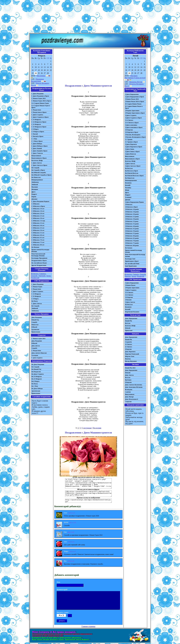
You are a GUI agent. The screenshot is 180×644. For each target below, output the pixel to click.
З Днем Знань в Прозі (132, 151)
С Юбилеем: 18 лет (38, 211)
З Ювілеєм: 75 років (132, 243)
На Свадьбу (35, 168)
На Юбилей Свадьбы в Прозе (41, 175)
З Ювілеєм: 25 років (132, 217)
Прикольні (129, 330)
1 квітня (128, 392)
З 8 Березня (129, 130)
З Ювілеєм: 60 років (132, 236)
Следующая (87, 428)
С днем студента (37, 358)
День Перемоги (130, 352)
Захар (48, 276)
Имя (58, 582)
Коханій (128, 185)
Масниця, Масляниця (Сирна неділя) (135, 77)
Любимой (35, 185)
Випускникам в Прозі (132, 159)
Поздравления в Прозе (39, 260)
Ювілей (128, 328)
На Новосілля (130, 178)
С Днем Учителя (37, 153)
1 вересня (128, 402)
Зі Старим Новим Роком (133, 104)
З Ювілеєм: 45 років (132, 229)
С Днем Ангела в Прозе (39, 165)
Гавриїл (136, 274)
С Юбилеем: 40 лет (38, 225)
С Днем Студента (37, 115)
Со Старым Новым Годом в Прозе (41, 107)
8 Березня (128, 349)
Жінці (127, 190)
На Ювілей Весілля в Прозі (134, 176)
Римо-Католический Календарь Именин (38, 255)
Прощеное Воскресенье (37, 80)
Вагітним (128, 380)
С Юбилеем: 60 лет (38, 235)
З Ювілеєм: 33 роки (132, 221)
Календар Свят (130, 259)
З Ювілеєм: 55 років (132, 233)
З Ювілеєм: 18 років (132, 212)
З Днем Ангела (130, 164)
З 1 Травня (129, 139)
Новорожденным (37, 180)
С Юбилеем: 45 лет (38, 228)
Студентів (128, 342)
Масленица (41, 76)
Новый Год (35, 320)
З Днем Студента (131, 115)
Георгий (34, 276)
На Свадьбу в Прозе (38, 170)
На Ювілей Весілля (132, 173)
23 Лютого (129, 347)
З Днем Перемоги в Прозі (134, 147)
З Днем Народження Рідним (134, 202)
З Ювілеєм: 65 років (132, 238)
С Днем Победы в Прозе (40, 146)
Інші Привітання (131, 266)
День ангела (36, 346)
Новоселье (35, 325)
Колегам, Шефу (130, 161)
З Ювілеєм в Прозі (131, 207)
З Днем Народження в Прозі (134, 97)
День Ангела (129, 375)
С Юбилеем (35, 204)
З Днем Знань (130, 149)
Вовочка (128, 359)
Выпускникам (36, 156)
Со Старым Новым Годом (40, 103)
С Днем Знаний (37, 148)
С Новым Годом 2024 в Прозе (41, 101)
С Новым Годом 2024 (38, 98)
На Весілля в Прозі (131, 171)
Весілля (128, 323)
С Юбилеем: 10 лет (38, 209)
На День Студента (38, 374)
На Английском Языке (39, 263)
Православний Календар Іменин (133, 251)
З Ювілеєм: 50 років (132, 231)
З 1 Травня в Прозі (131, 142)
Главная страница (88, 626)
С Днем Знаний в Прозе (39, 151)
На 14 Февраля (37, 376)
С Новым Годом (37, 287)
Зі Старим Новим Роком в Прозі (134, 107)
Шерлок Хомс (130, 356)
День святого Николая (39, 353)
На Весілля (129, 168)
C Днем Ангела (37, 303)
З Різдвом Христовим (132, 111)
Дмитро (128, 276)
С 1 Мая (34, 139)
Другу (33, 192)
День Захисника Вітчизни (134, 387)
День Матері (129, 397)
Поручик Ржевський (132, 354)
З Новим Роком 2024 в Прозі (134, 101)
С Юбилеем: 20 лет (38, 213)
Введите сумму (63, 612)
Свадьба (34, 322)
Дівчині (128, 200)
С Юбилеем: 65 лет (38, 238)
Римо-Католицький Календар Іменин (135, 255)
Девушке (34, 199)
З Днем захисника (131, 125)
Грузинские (35, 329)
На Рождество (36, 372)
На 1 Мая (35, 386)
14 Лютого (129, 344)
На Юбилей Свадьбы (39, 172)
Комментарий (62, 589)
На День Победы (37, 388)
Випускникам (130, 156)
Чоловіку (128, 188)
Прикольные (36, 332)
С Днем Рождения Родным (40, 201)
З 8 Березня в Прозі (131, 132)
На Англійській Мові (132, 264)
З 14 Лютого (129, 120)
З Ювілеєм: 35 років (132, 224)
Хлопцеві (128, 197)
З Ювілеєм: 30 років (132, 219)
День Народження (131, 318)
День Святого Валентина (134, 385)
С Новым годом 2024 (38, 338)
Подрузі (128, 195)
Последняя (97, 428)
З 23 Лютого (129, 295)
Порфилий (35, 278)
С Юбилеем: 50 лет (38, 230)
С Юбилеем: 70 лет (38, 240)
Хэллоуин (35, 355)
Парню (34, 197)
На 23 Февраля (37, 379)
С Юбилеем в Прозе (38, 206)
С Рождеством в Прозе (39, 112)
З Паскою (128, 300)
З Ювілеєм (129, 204)
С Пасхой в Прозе (37, 136)
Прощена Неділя (136, 82)
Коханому (128, 183)
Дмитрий (42, 276)
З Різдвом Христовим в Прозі (135, 113)
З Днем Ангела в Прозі (133, 166)
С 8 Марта (35, 129)
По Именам (35, 247)
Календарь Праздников (39, 258)
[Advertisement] (90, 17)
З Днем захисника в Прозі (134, 127)
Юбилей (34, 327)
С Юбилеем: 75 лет (38, 242)
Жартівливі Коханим (132, 312)
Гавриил (43, 274)
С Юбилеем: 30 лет (38, 218)
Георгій (143, 274)
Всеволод (35, 274)
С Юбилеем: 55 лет (38, 233)
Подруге (34, 194)
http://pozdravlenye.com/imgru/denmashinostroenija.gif (88, 501)
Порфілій (140, 276)
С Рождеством (36, 110)
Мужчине (35, 187)
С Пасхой (35, 134)
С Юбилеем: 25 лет (38, 216)
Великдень (129, 390)
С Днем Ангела (37, 163)
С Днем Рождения (37, 94)
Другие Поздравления (39, 265)
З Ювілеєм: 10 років (132, 209)
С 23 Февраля (36, 124)
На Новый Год (36, 369)
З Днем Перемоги (131, 144)
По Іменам (129, 248)
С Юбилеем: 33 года (38, 221)
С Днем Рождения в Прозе (40, 96)
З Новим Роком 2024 (132, 99)
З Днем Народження (132, 94)
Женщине (35, 189)
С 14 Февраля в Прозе (39, 122)
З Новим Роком (130, 285)
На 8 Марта (35, 381)
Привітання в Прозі (132, 261)
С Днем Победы (37, 144)
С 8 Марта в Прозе (38, 132)
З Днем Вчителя (130, 154)
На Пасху (35, 301)
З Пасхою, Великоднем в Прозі (135, 137)
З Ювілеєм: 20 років (132, 214)
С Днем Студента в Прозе (40, 117)
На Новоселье (36, 177)
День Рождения (37, 317)
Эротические (36, 391)
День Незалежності (131, 399)
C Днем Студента (37, 291)
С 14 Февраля (36, 119)
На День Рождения (38, 364)
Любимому (35, 182)
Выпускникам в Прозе (39, 158)
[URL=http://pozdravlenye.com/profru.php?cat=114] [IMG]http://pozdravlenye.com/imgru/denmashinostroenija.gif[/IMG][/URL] (88, 494)
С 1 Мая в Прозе (37, 141)
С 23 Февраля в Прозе (39, 127)
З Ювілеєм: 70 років (132, 241)
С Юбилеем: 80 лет (38, 245)
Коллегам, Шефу (37, 160)
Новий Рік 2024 (130, 368)
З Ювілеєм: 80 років (132, 245)
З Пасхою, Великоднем (133, 135)
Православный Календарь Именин (40, 250)
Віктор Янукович (131, 361)
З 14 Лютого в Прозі (132, 123)
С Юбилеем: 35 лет (38, 223)
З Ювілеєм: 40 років (132, 226)
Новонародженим (131, 180)
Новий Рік (129, 321)
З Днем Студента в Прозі (133, 118)
